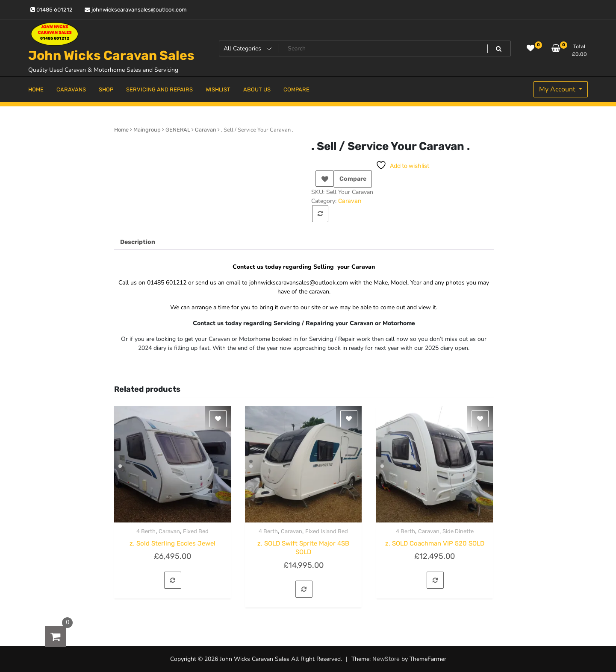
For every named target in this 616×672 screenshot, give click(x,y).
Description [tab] (138, 242)
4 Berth (146, 531)
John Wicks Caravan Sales (111, 56)
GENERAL (178, 130)
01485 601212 (52, 10)
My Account (558, 89)
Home (121, 130)
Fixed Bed (196, 531)
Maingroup (147, 130)
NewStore (386, 659)
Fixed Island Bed (327, 531)
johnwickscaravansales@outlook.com (136, 10)
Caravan (206, 130)
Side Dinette (458, 531)
